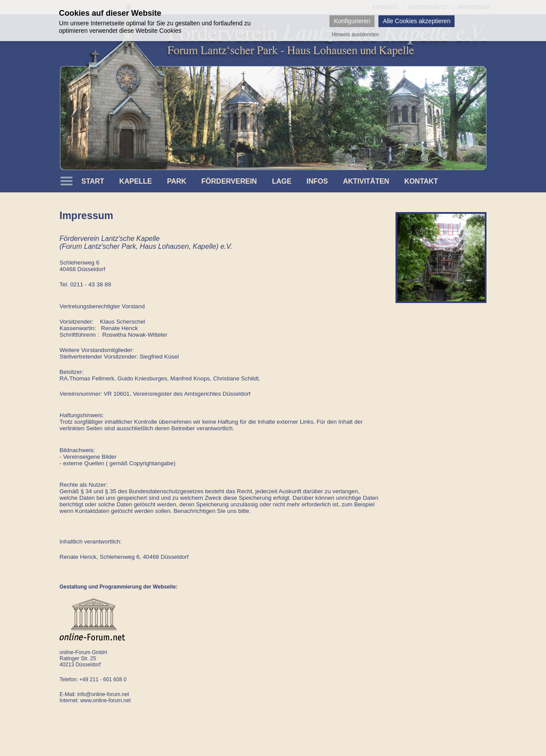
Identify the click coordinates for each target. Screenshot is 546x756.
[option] (441, 258)
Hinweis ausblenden (355, 35)
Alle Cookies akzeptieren (416, 21)
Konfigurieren (352, 21)
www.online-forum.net (105, 700)
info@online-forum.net (103, 694)
